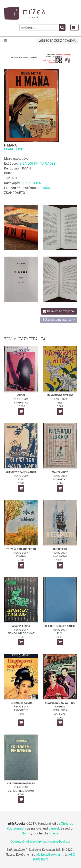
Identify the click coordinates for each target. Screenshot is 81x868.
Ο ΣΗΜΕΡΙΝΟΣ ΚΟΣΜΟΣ (21, 791)
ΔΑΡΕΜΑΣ (60, 714)
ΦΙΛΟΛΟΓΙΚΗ (60, 556)
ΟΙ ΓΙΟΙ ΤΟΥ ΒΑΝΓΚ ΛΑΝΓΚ (21, 472)
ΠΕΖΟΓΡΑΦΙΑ (31, 183)
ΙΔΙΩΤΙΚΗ (21, 556)
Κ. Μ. (21, 480)
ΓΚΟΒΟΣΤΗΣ (21, 403)
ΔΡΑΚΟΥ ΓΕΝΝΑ (21, 626)
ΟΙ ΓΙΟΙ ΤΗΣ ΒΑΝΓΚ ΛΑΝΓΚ (60, 626)
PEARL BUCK (14, 149)
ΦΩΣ (60, 403)
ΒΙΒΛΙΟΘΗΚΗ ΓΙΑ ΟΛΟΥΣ (37, 163)
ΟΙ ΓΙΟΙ (21, 395)
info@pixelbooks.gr (48, 855)
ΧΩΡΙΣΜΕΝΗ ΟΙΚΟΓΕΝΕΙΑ (21, 784)
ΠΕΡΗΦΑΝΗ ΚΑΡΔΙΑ (21, 703)
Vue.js (54, 833)
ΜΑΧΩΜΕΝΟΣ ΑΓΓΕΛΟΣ (60, 395)
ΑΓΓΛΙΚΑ (44, 188)
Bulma (26, 833)
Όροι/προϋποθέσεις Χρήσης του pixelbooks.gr (41, 842)
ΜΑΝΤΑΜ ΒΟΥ (60, 472)
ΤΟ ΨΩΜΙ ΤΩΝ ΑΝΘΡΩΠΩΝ (21, 549)
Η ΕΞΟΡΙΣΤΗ (60, 549)
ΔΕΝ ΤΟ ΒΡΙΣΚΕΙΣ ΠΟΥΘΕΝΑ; (58, 41)
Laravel (54, 828)
